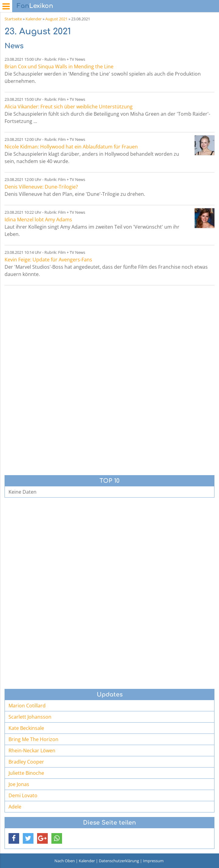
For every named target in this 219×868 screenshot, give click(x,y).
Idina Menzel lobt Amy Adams (38, 220)
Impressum (153, 861)
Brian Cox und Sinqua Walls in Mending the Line (59, 66)
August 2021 (56, 19)
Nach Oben (65, 861)
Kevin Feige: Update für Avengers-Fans (48, 260)
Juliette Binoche (26, 773)
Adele (15, 807)
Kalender (34, 19)
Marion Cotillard (27, 706)
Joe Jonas (19, 784)
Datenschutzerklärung (119, 861)
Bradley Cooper (26, 762)
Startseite (13, 19)
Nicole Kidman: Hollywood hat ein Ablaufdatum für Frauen (71, 147)
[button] (14, 838)
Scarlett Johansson (30, 717)
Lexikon (35, 6)
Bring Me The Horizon (33, 739)
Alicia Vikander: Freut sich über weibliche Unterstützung (69, 107)
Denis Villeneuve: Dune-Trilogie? (41, 187)
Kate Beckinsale (26, 728)
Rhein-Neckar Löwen (32, 751)
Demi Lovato (23, 795)
